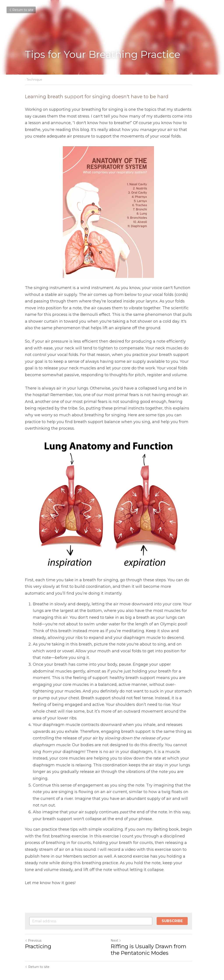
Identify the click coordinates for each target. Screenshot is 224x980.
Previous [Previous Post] (33, 927)
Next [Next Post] (119, 927)
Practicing (38, 933)
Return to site (21, 10)
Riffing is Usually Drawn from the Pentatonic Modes (152, 936)
